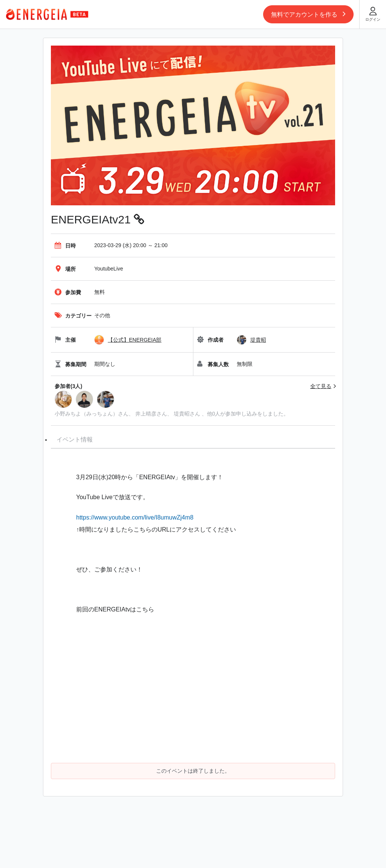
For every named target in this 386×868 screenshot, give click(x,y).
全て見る (321, 386)
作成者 (210, 340)
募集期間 (70, 364)
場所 (65, 269)
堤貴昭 (258, 340)
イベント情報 (75, 439)
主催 (65, 340)
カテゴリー (73, 316)
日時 (65, 246)
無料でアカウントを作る (308, 14)
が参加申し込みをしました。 (254, 414)
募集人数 (213, 364)
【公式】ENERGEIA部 (135, 340)
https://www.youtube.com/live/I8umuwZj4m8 (135, 517)
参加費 (68, 292)
